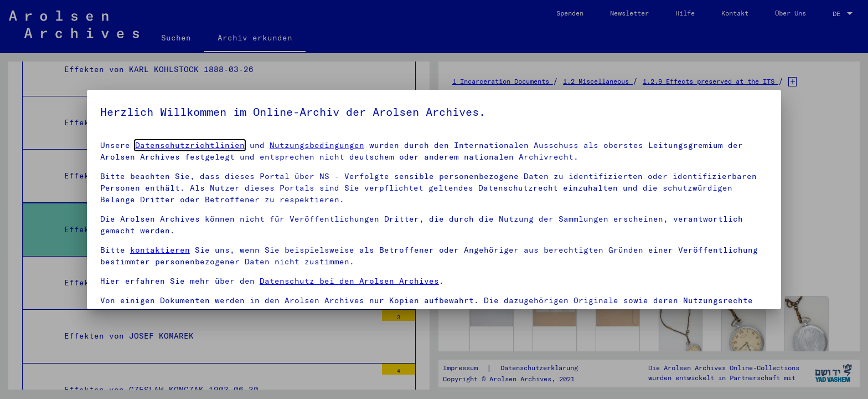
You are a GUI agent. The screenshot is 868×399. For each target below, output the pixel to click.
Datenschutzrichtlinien (190, 145)
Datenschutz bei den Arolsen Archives (349, 281)
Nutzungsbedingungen (317, 145)
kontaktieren (160, 250)
